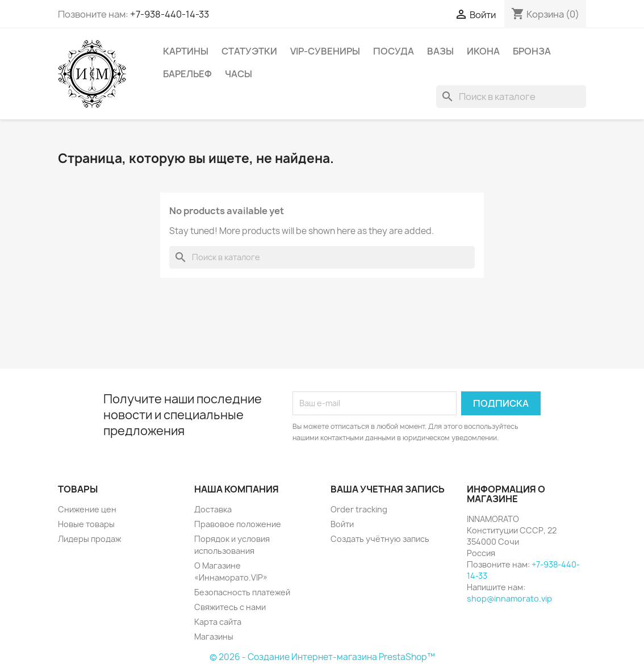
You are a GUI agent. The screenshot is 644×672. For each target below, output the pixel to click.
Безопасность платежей (242, 592)
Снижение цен (87, 509)
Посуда (394, 51)
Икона (483, 51)
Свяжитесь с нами (230, 607)
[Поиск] (511, 97)
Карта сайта (218, 622)
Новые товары (86, 524)
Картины (186, 51)
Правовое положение (238, 524)
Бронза (532, 51)
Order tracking (359, 509)
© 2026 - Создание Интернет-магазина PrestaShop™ (322, 657)
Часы (239, 74)
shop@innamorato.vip (509, 598)
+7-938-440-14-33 (170, 14)
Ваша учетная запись (388, 489)
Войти (342, 524)
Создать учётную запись (380, 539)
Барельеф (187, 74)
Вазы (440, 51)
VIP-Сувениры (325, 51)
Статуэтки (249, 51)
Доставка (213, 509)
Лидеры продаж (89, 539)
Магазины (214, 636)
